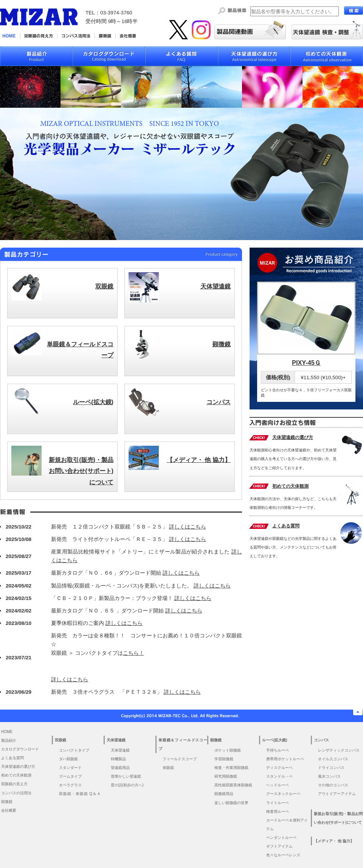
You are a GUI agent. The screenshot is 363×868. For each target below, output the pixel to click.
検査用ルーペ (278, 811)
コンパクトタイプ (74, 750)
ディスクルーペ (279, 768)
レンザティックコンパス (339, 750)
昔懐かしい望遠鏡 (126, 776)
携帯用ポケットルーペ (285, 759)
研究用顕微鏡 (226, 776)
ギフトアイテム (279, 846)
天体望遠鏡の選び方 (293, 437)
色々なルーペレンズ (283, 855)
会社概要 (9, 810)
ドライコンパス (331, 768)
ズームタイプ (70, 776)
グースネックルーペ (283, 794)
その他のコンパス (333, 785)
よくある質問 (286, 526)
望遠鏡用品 (120, 768)
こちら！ (133, 653)
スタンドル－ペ (279, 776)
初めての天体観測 (290, 486)
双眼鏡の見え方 (14, 784)
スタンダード (70, 768)
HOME (7, 732)
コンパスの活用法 (16, 793)
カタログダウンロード (20, 749)
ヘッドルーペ (278, 785)
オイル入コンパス (333, 759)
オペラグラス (70, 785)
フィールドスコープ (180, 759)
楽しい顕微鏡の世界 (231, 803)
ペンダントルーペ (281, 838)
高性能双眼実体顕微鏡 (233, 785)
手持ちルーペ (278, 750)
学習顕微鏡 (224, 759)
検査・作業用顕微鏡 (231, 768)
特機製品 (118, 759)
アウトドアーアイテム (337, 794)
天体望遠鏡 (120, 750)
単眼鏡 (168, 768)
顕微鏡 (7, 802)
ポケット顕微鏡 (228, 750)
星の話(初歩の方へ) (129, 785)
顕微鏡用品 (224, 794)
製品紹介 (9, 740)
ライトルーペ (278, 803)
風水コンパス (329, 776)
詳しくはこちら (188, 527)
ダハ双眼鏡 (68, 759)
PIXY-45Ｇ (306, 363)
